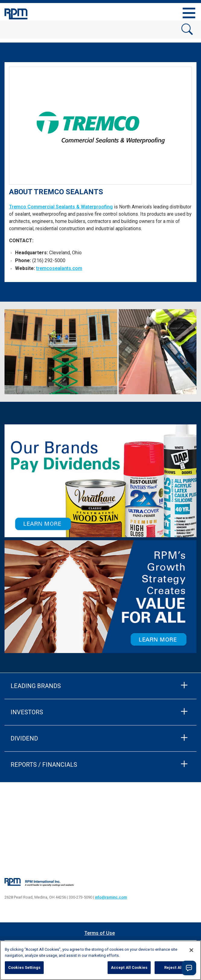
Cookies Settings (24, 967)
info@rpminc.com (111, 897)
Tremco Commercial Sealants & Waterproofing (61, 207)
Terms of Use (100, 933)
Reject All (173, 967)
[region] (100, 960)
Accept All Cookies (129, 967)
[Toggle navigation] (189, 13)
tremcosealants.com (59, 268)
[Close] (191, 950)
